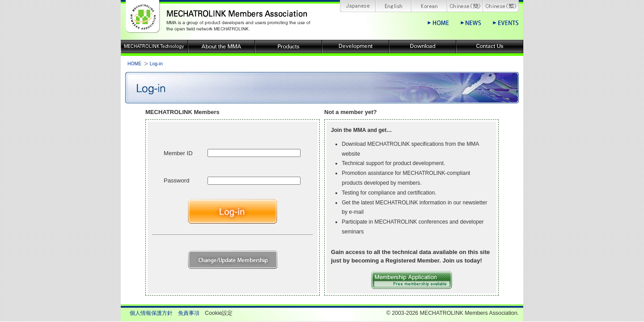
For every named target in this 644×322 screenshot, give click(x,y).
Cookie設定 (219, 313)
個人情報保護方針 (151, 313)
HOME (134, 64)
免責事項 (189, 313)
